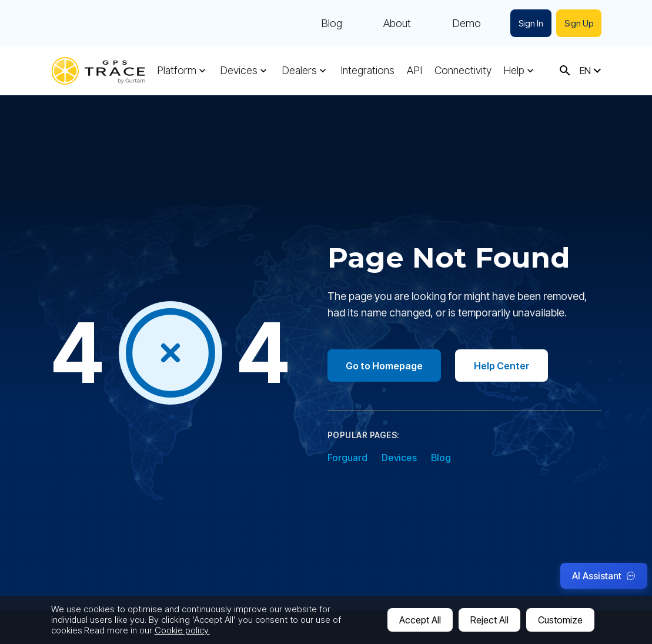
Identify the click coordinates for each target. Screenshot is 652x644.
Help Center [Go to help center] (503, 366)
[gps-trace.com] (98, 71)
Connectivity (463, 71)
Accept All (420, 620)
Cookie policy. (182, 630)
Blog (332, 24)
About (397, 24)
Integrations (367, 71)
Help (514, 71)
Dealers (299, 71)
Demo (467, 24)
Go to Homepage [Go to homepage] (385, 366)
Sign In (531, 23)
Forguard (347, 458)
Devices (239, 71)
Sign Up (579, 23)
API (414, 71)
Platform (177, 71)
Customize (560, 620)
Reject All (489, 620)
